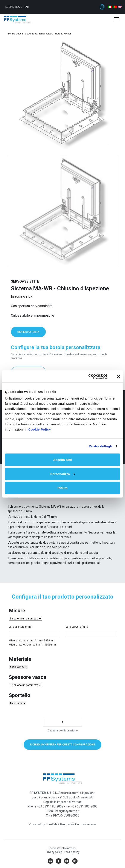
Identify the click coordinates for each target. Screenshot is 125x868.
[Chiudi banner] (119, 376)
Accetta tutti (63, 460)
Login (9, 7)
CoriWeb (51, 824)
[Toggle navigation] (116, 20)
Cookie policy (72, 852)
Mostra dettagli (100, 446)
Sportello (20, 695)
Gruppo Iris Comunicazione (78, 824)
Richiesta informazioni (62, 848)
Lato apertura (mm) (20, 627)
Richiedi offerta (28, 332)
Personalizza (63, 474)
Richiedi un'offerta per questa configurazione (62, 745)
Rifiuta (63, 488)
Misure (17, 611)
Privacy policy (54, 852)
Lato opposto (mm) (77, 627)
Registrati (22, 7)
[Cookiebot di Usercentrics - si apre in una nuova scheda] (88, 376)
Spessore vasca (27, 677)
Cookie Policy (40, 429)
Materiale (20, 659)
